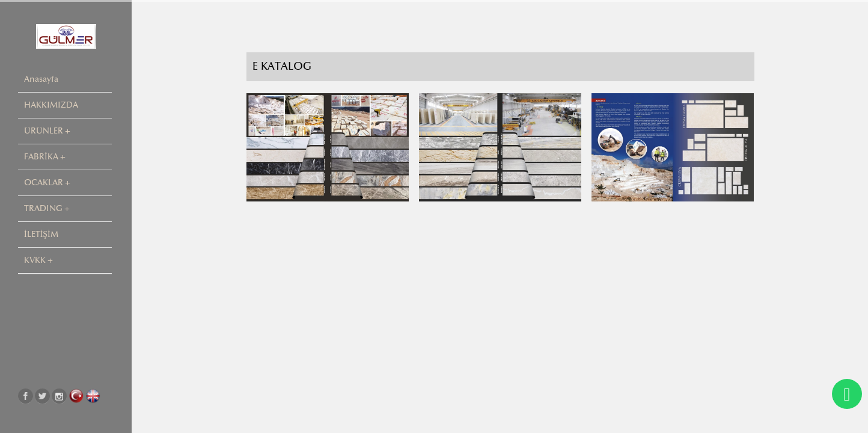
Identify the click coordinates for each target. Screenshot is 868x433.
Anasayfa (41, 79)
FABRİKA (41, 157)
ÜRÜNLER (44, 131)
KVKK (35, 260)
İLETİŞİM (41, 234)
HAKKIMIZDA (51, 105)
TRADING (43, 208)
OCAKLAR (44, 183)
